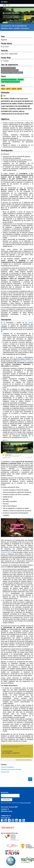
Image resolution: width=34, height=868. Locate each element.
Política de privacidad (25, 803)
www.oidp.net (5, 818)
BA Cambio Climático (26, 361)
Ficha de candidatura (8, 767)
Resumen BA (5, 772)
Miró (7, 593)
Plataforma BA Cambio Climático (11, 770)
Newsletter (5, 793)
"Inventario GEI (6, 552)
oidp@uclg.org (6, 816)
